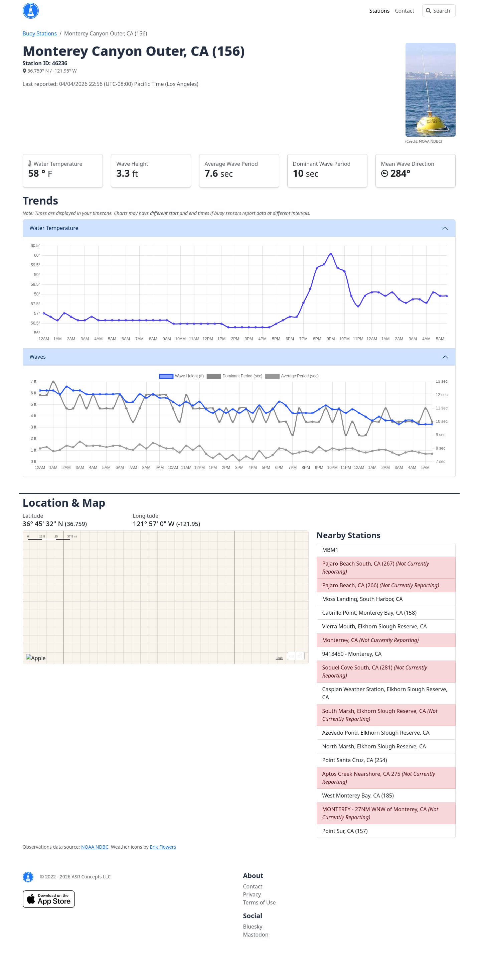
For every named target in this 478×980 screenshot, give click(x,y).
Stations (380, 11)
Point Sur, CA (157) (345, 831)
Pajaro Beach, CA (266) (381, 585)
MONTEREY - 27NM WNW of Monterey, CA (380, 813)
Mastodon (256, 935)
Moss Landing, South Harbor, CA (363, 599)
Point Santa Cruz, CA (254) (355, 760)
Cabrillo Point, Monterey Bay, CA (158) (369, 613)
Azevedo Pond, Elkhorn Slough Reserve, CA (376, 733)
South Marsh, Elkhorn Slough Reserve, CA (380, 715)
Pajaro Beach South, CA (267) (376, 568)
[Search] (439, 11)
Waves (38, 357)
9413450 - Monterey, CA (352, 654)
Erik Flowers (163, 847)
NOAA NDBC (95, 847)
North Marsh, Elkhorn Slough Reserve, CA (374, 746)
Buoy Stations (40, 33)
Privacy (252, 894)
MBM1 (331, 550)
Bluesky (253, 927)
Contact (405, 11)
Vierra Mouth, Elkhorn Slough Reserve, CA (375, 626)
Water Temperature (54, 228)
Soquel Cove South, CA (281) (375, 671)
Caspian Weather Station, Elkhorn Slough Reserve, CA (385, 693)
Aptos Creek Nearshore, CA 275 (379, 778)
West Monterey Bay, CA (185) (358, 795)
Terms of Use (260, 902)
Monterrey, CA (371, 640)
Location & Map (64, 503)
